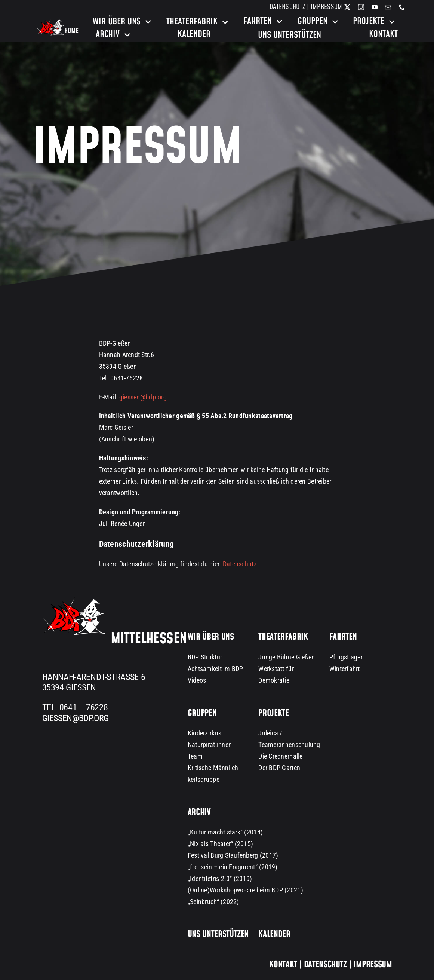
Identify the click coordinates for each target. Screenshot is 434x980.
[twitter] (347, 7)
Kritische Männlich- (214, 768)
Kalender (274, 934)
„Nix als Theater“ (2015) (220, 844)
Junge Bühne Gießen (287, 657)
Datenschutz (287, 7)
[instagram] (361, 7)
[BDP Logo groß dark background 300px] (74, 600)
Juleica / (270, 733)
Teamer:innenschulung (289, 745)
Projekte (273, 713)
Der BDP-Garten (279, 768)
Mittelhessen (149, 639)
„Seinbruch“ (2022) (213, 902)
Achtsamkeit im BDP (216, 669)
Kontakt (283, 965)
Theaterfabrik (283, 637)
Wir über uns (211, 637)
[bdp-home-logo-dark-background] (58, 22)
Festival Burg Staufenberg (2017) (233, 855)
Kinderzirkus (204, 733)
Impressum (326, 7)
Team (195, 756)
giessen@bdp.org (143, 397)
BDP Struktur (205, 657)
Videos (197, 680)
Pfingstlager (346, 657)
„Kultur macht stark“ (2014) (225, 832)
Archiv (199, 812)
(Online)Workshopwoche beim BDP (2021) (245, 890)
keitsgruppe (204, 779)
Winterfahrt (345, 669)
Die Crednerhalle (280, 756)
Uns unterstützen (218, 934)
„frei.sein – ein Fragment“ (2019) (233, 867)
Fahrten (343, 637)
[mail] (388, 7)
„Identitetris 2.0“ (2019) (220, 878)
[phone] (402, 7)
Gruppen (202, 713)
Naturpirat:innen (210, 745)
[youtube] (375, 7)
